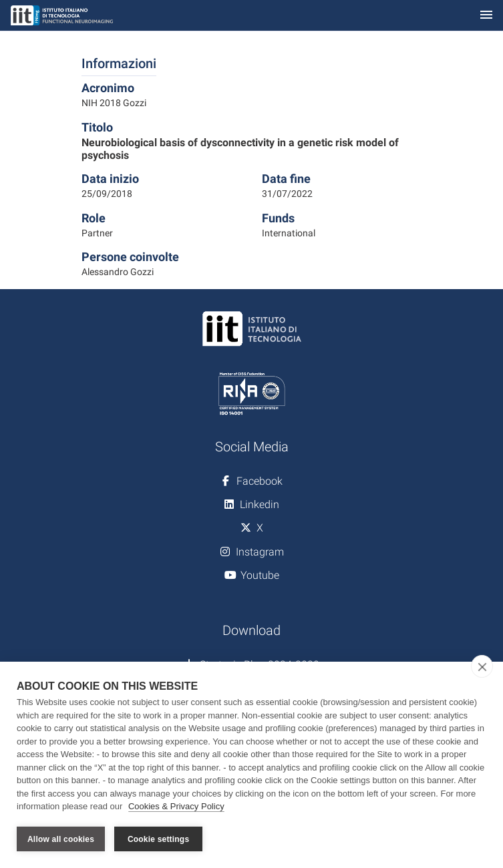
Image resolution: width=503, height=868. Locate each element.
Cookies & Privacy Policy (176, 807)
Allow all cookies (61, 839)
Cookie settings (158, 839)
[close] (482, 667)
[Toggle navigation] (486, 16)
